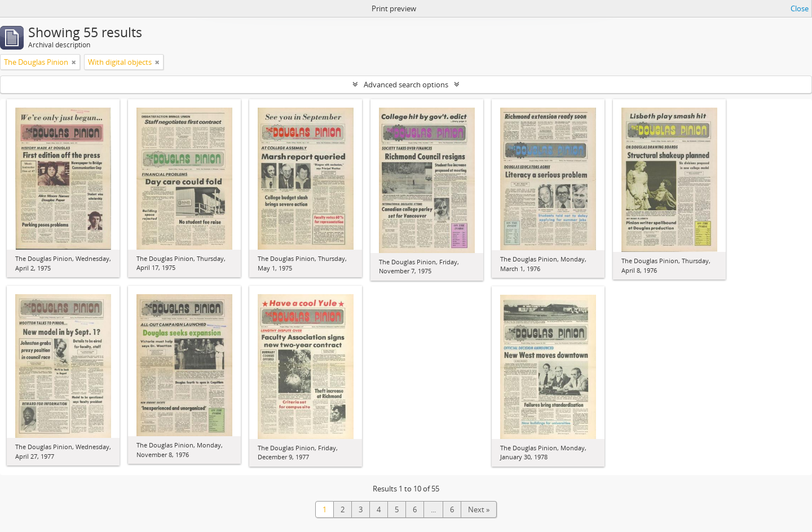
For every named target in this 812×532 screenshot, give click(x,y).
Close (800, 8)
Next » (479, 509)
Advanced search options (406, 85)
